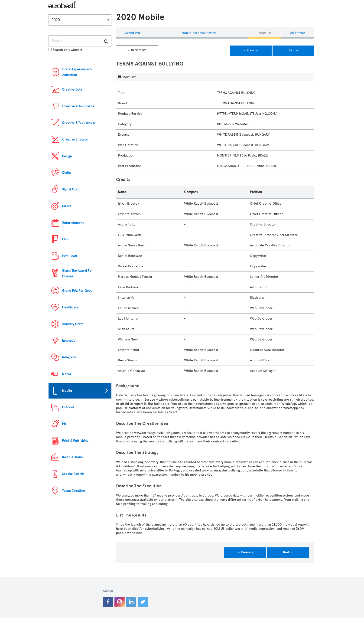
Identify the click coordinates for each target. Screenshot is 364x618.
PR (64, 424)
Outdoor (68, 407)
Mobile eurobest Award (199, 33)
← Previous (251, 50)
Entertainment (73, 223)
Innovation (70, 341)
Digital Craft (71, 189)
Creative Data (72, 90)
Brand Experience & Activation (77, 72)
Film (65, 239)
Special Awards (73, 474)
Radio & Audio (72, 457)
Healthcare (70, 307)
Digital (67, 173)
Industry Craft (72, 324)
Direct (67, 206)
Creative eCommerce (78, 106)
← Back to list (137, 50)
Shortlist (265, 33)
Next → (294, 50)
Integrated (70, 357)
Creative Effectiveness (79, 123)
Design (67, 156)
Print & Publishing (75, 441)
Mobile (67, 391)
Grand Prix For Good (77, 291)
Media (66, 374)
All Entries (298, 33)
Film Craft (70, 256)
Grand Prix (133, 33)
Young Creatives (74, 491)
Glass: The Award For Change (77, 273)
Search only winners (65, 50)
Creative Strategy (75, 139)
